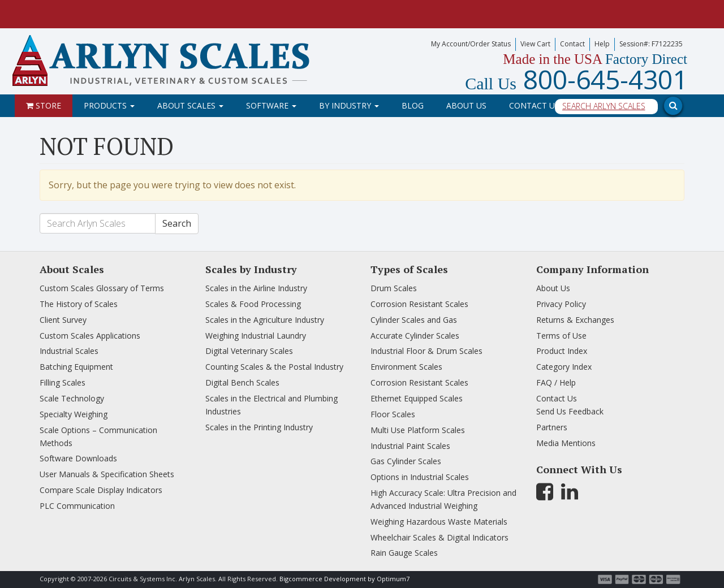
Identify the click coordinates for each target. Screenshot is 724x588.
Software (271, 105)
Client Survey (63, 320)
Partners (552, 427)
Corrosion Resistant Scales (419, 304)
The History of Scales (79, 304)
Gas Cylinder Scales (406, 461)
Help (602, 44)
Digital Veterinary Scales (249, 351)
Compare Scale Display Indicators (101, 490)
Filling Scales (63, 382)
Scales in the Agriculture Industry (265, 320)
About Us (466, 105)
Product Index (562, 351)
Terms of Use (561, 336)
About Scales (190, 105)
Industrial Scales (69, 351)
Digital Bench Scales (242, 382)
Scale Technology (72, 398)
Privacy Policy (561, 304)
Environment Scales (406, 367)
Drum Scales (394, 288)
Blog (413, 105)
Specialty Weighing (74, 414)
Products (109, 105)
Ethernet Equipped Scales (417, 398)
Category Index (564, 367)
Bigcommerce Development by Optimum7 (344, 579)
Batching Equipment (76, 367)
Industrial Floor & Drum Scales (426, 351)
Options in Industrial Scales (420, 477)
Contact (572, 44)
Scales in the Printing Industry (259, 427)
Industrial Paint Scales (410, 446)
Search (177, 223)
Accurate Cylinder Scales (415, 336)
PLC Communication (77, 506)
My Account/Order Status (471, 44)
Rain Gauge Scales (404, 553)
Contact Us (534, 105)
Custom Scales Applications (90, 336)
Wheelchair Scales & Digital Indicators (439, 537)
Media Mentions (566, 443)
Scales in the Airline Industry (256, 288)
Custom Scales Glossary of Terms (102, 288)
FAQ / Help (556, 382)
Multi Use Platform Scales (418, 430)
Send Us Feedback (570, 411)
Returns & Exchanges (575, 320)
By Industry (349, 105)
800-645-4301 (576, 79)
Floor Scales (393, 414)
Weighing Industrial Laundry (256, 336)
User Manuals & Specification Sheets (107, 474)
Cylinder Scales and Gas (414, 320)
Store (44, 105)
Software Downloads (78, 458)
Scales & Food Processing (253, 304)
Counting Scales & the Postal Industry (274, 367)
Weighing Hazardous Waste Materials (439, 522)
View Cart (535, 44)
